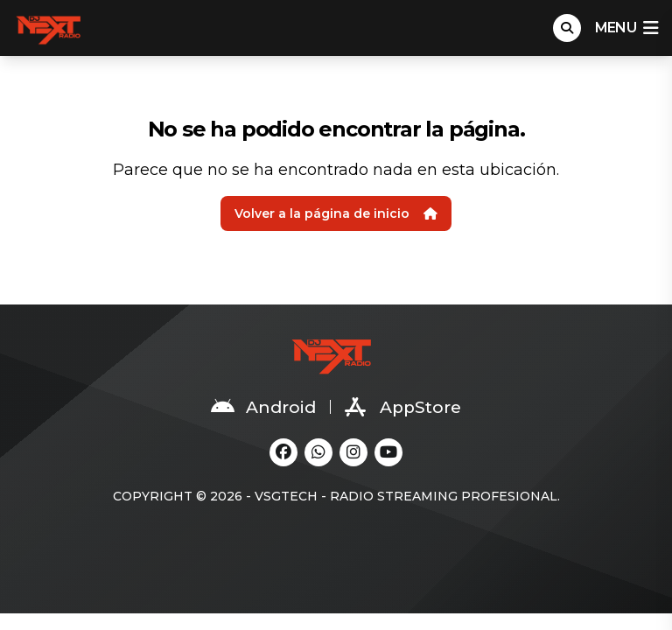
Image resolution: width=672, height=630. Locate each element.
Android (263, 407)
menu (626, 28)
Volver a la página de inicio (336, 213)
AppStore (403, 407)
